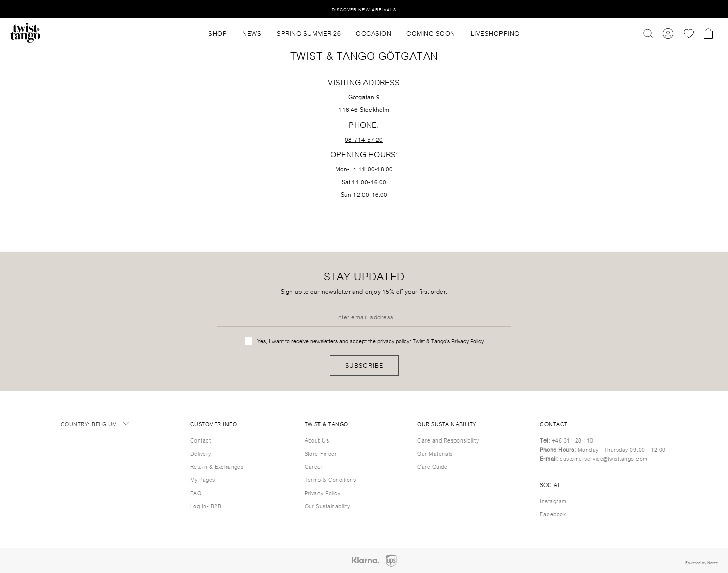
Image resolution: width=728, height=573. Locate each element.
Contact (200, 440)
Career (314, 466)
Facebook (553, 514)
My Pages (203, 479)
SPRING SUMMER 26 (309, 33)
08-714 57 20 (364, 139)
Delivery (201, 453)
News (252, 33)
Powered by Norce (701, 562)
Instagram (553, 501)
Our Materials (435, 453)
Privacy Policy (323, 493)
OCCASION (374, 33)
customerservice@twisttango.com (603, 458)
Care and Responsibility (448, 440)
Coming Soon (431, 33)
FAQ (196, 493)
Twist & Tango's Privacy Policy (448, 341)
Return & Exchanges (217, 466)
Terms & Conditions (331, 479)
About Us (317, 440)
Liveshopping (495, 33)
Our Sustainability (328, 506)
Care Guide (432, 466)
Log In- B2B (206, 506)
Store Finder (321, 453)
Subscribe (364, 365)
